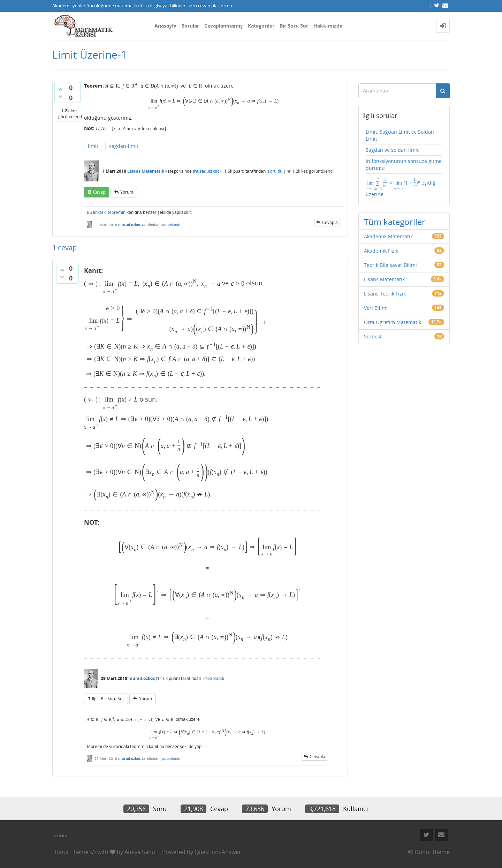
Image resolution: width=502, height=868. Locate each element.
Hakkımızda (328, 26)
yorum (127, 192)
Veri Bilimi (376, 308)
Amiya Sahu (140, 852)
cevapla (330, 222)
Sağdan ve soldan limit (392, 150)
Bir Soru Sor (294, 26)
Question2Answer (218, 852)
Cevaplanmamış (223, 26)
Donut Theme (70, 852)
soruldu (275, 171)
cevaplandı (214, 678)
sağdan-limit (124, 146)
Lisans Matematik (146, 171)
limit (93, 146)
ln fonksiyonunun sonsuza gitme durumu (404, 164)
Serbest (373, 336)
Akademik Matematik (388, 236)
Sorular (190, 26)
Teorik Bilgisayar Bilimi (390, 265)
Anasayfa (165, 26)
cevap (99, 192)
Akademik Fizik (381, 251)
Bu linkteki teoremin (106, 212)
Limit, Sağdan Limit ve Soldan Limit (400, 135)
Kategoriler (261, 26)
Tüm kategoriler (395, 222)
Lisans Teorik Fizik (385, 294)
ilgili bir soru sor (108, 699)
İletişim (60, 836)
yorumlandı (171, 225)
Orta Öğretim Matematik (393, 322)
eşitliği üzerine (401, 187)
